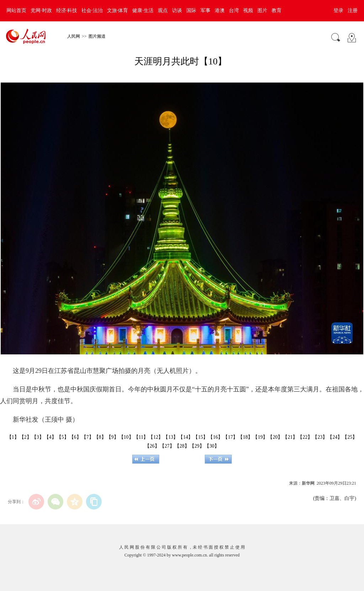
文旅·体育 (118, 10)
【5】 (63, 437)
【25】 (350, 437)
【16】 (215, 437)
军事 (205, 10)
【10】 (126, 437)
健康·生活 (143, 10)
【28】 (182, 446)
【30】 (212, 446)
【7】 (88, 437)
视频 (248, 10)
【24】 (335, 437)
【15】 (200, 437)
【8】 (100, 437)
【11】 (141, 437)
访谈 (177, 10)
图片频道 (97, 36)
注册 (353, 10)
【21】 (290, 437)
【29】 (197, 446)
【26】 (152, 446)
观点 (163, 10)
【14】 (186, 437)
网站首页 (16, 10)
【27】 (167, 446)
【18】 (245, 437)
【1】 (13, 437)
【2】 (25, 437)
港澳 (220, 10)
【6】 (75, 437)
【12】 (156, 437)
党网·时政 (41, 10)
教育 (277, 10)
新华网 (308, 483)
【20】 (275, 437)
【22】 (305, 437)
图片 (262, 10)
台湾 (234, 10)
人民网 (74, 36)
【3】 (38, 437)
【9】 (113, 437)
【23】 (320, 437)
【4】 (50, 437)
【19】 (260, 437)
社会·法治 (92, 10)
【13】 (171, 437)
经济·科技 (67, 10)
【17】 (230, 437)
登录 (338, 10)
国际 (191, 10)
